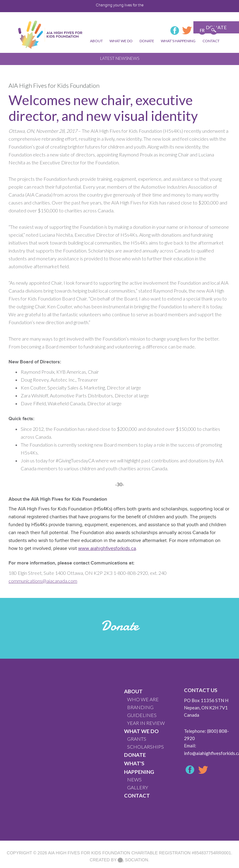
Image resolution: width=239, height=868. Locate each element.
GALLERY (138, 787)
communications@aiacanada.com (43, 581)
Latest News (114, 58)
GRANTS (137, 739)
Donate (135, 755)
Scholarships (145, 747)
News (133, 58)
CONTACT (137, 796)
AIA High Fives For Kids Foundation (89, 853)
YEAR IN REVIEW (146, 723)
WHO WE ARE (143, 699)
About (133, 691)
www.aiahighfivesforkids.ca (107, 549)
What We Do (141, 731)
